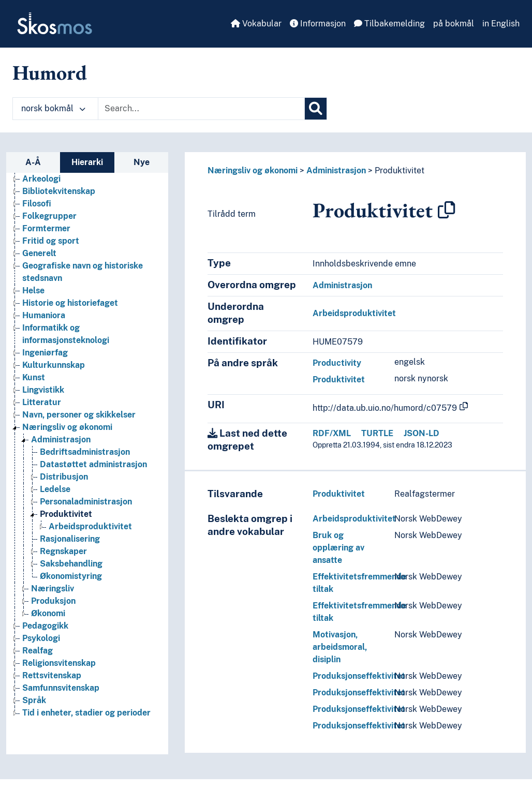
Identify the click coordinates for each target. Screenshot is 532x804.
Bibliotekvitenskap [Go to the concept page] (59, 191)
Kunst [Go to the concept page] (34, 377)
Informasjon (318, 24)
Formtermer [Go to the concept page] (46, 228)
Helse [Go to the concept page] (33, 291)
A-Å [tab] (33, 162)
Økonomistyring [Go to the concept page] (71, 576)
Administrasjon (336, 170)
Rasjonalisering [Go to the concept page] (70, 539)
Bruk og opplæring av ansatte (338, 548)
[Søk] (316, 109)
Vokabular (256, 24)
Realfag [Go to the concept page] (38, 651)
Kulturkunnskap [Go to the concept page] (54, 365)
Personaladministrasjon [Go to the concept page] (86, 502)
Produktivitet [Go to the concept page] (66, 514)
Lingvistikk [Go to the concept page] (43, 390)
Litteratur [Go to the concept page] (42, 402)
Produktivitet (400, 170)
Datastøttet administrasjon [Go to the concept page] (93, 464)
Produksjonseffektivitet (359, 676)
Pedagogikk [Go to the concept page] (45, 626)
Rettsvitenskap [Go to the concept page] (52, 675)
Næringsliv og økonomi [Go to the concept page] (67, 427)
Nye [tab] (142, 162)
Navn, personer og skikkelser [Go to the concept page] (79, 415)
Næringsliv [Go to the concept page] (53, 589)
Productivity (337, 363)
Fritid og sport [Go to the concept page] (51, 241)
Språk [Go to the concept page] (34, 700)
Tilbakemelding (389, 24)
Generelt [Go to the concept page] (39, 253)
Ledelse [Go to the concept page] (55, 489)
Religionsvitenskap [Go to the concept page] (59, 663)
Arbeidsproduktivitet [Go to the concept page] (90, 526)
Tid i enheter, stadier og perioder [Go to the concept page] (86, 713)
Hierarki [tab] (87, 162)
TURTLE (377, 433)
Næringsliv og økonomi (253, 170)
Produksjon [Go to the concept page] (53, 601)
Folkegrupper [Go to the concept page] (49, 216)
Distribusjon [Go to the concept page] (64, 477)
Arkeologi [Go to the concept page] (41, 179)
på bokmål (454, 24)
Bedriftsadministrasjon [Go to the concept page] (85, 452)
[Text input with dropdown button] (201, 109)
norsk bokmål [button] (53, 108)
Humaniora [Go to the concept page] (44, 315)
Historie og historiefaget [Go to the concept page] (70, 303)
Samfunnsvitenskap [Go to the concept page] (61, 688)
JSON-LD (422, 433)
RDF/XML (332, 433)
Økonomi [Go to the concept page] (48, 613)
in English (501, 24)
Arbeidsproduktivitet (354, 313)
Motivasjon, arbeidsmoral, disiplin (340, 647)
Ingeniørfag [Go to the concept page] (45, 353)
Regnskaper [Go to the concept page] (63, 551)
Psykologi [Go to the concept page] (41, 638)
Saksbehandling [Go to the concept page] (71, 564)
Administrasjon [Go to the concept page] (61, 440)
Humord (50, 72)
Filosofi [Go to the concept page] (37, 204)
